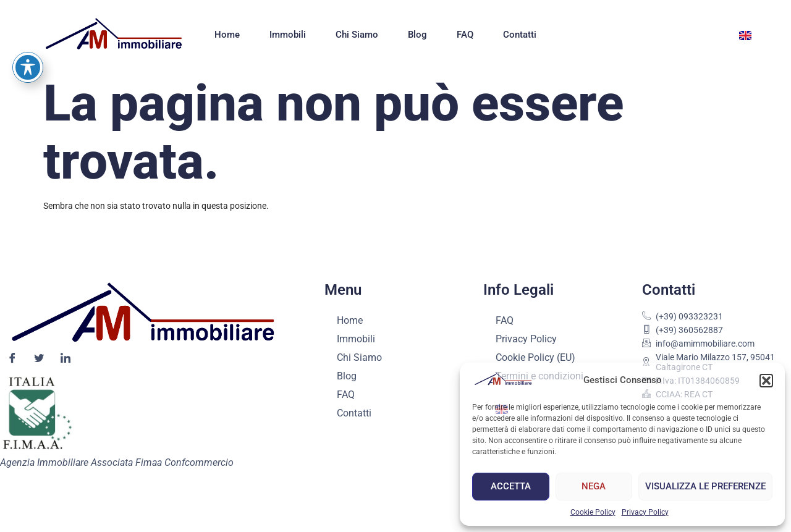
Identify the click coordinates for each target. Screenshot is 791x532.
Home (227, 35)
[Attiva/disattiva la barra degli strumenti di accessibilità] (28, 24)
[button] (766, 381)
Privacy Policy (645, 512)
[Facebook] (12, 359)
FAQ (465, 35)
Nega (594, 486)
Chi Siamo (357, 35)
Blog (417, 35)
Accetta (511, 486)
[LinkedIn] (66, 359)
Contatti (520, 35)
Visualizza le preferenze (705, 486)
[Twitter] (39, 359)
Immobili (288, 35)
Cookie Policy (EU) (535, 357)
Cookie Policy (593, 512)
